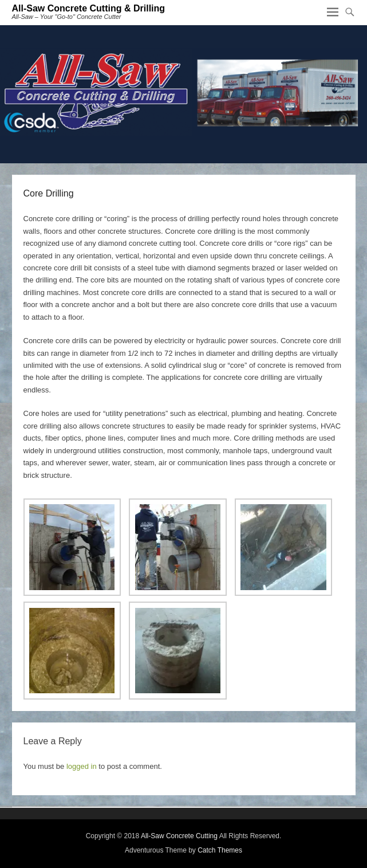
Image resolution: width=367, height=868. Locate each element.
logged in (82, 766)
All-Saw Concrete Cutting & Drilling (89, 8)
